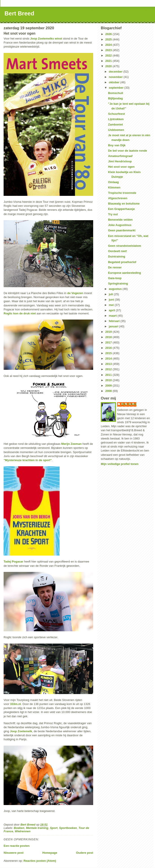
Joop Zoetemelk (21, 731)
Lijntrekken (116, 119)
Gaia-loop (115, 278)
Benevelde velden (120, 220)
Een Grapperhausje (121, 209)
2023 (109, 50)
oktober (115, 82)
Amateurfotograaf (120, 156)
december (116, 72)
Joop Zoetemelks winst (46, 39)
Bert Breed (19, 13)
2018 (109, 337)
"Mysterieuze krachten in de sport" (28, 460)
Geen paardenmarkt (122, 230)
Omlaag (113, 182)
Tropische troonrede (122, 193)
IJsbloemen (116, 130)
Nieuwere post (14, 853)
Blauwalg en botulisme (124, 204)
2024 (109, 45)
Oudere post (85, 853)
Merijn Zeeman (71, 444)
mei (112, 305)
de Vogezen (75, 293)
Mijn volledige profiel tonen (120, 464)
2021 (109, 61)
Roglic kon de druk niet (20, 313)
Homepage (50, 853)
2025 (109, 39)
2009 (109, 386)
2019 (109, 332)
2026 (109, 34)
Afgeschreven (118, 198)
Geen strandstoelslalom (124, 246)
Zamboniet (115, 124)
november (116, 77)
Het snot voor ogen (121, 167)
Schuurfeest (116, 114)
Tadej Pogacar (13, 562)
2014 (109, 359)
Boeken (19, 828)
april (112, 310)
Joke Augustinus (120, 225)
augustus (116, 289)
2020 (109, 66)
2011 (109, 375)
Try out (113, 214)
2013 (109, 364)
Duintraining (117, 256)
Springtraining (118, 283)
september (117, 88)
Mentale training (37, 828)
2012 (109, 369)
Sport (54, 828)
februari (115, 321)
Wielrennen (23, 831)
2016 (109, 348)
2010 (109, 380)
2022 (109, 55)
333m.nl (15, 704)
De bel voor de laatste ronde (127, 151)
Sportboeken (68, 828)
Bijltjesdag (115, 98)
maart (113, 316)
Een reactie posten (17, 846)
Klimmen (114, 187)
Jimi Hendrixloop (120, 161)
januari (114, 326)
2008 (109, 391)
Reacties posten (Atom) (40, 861)
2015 (109, 353)
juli (111, 294)
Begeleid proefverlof (122, 262)
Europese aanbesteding (124, 273)
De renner (115, 267)
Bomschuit (115, 93)
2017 (109, 342)
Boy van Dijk (117, 145)
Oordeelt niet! (117, 251)
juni (112, 300)
